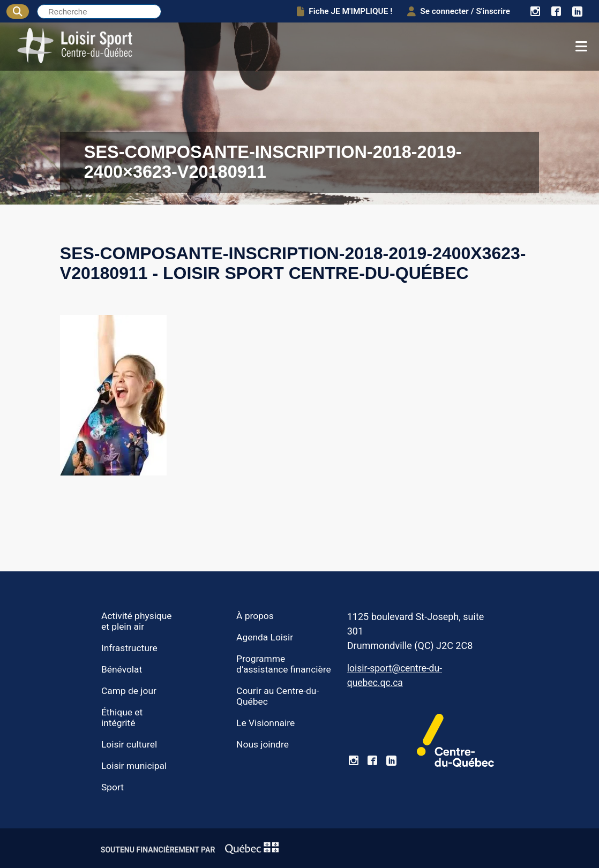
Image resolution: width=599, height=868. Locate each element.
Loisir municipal (134, 766)
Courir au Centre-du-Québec (278, 696)
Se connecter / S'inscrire (459, 11)
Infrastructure (129, 648)
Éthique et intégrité (122, 718)
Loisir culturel (129, 744)
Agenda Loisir (265, 637)
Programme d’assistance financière (284, 664)
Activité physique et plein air (137, 621)
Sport (113, 787)
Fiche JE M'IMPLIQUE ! (345, 11)
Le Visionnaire (265, 723)
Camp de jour (129, 691)
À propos (255, 616)
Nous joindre (263, 744)
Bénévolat (122, 669)
